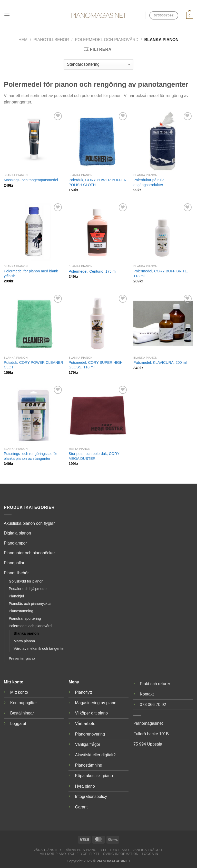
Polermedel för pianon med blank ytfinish (31, 274)
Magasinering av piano (96, 703)
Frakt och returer (155, 684)
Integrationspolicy (91, 797)
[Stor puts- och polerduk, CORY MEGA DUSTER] (98, 414)
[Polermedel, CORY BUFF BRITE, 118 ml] (163, 232)
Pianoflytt (83, 692)
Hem (23, 40)
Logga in (150, 854)
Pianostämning (21, 611)
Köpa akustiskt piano (94, 776)
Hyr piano (120, 850)
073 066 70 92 (153, 705)
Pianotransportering (25, 618)
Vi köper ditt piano (91, 713)
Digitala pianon (17, 533)
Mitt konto (19, 692)
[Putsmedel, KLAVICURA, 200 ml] (163, 323)
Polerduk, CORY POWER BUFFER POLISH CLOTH (97, 182)
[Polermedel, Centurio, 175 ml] (98, 232)
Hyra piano (85, 786)
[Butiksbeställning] (98, 64)
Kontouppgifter (24, 703)
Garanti (82, 807)
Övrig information (121, 854)
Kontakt (147, 694)
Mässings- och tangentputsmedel (31, 180)
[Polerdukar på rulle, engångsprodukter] (163, 141)
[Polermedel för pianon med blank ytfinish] (34, 232)
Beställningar (22, 713)
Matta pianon (24, 641)
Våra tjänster (47, 850)
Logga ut (18, 724)
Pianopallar (14, 563)
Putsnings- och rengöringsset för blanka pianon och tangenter (30, 456)
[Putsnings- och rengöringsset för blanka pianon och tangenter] (34, 414)
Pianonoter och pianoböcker (29, 553)
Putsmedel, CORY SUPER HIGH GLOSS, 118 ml (96, 365)
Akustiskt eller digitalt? (95, 755)
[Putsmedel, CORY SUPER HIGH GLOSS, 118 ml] (98, 323)
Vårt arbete (85, 724)
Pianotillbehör (51, 40)
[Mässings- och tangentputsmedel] (34, 141)
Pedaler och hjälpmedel (28, 589)
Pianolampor (15, 543)
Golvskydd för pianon (26, 581)
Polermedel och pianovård (107, 40)
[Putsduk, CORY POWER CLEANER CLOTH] (34, 323)
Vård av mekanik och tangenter (39, 648)
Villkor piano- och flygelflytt (70, 854)
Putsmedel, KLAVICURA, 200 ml (160, 363)
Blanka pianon (26, 633)
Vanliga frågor (87, 744)
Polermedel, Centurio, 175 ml (92, 271)
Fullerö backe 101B (151, 734)
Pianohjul (16, 596)
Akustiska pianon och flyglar (29, 523)
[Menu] (7, 15)
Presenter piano (22, 659)
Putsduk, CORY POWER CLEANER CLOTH (33, 365)
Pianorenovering (90, 734)
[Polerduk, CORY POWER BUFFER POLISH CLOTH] (98, 141)
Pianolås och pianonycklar (30, 604)
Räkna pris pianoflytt (86, 850)
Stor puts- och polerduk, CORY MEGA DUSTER (94, 456)
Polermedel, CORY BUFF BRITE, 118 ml (161, 274)
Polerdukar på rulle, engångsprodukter (149, 182)
